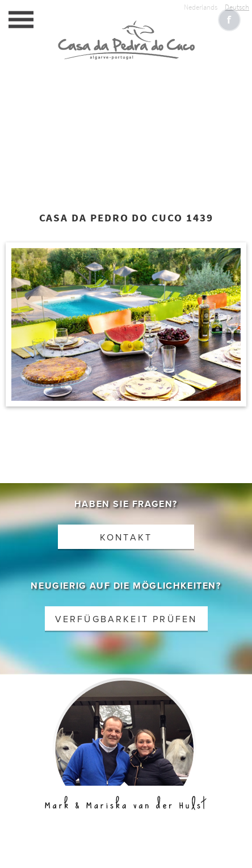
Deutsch (237, 7)
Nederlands (201, 7)
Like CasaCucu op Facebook (229, 20)
